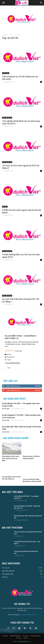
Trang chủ (5, 35)
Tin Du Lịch (6, 73)
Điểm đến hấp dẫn (15, 636)
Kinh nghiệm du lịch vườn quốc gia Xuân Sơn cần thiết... (10, 458)
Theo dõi (38, 386)
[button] (41, 3)
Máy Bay (9, 354)
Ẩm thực (5, 207)
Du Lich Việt (6, 409)
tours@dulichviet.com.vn (28, 615)
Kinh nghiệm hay (7, 118)
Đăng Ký (38, 390)
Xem (9, 368)
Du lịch (17, 642)
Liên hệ (25, 638)
